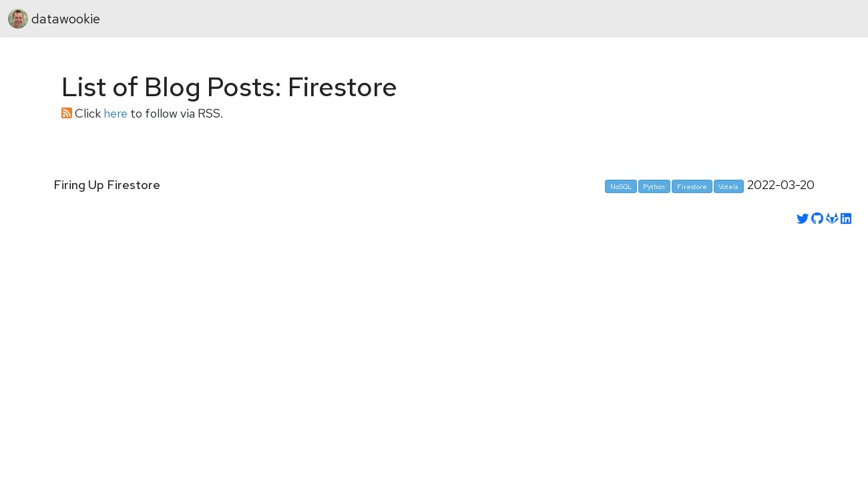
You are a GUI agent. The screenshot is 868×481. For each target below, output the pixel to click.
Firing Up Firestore (107, 185)
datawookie (54, 19)
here (116, 113)
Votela (728, 186)
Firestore (692, 186)
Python (654, 186)
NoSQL (621, 186)
